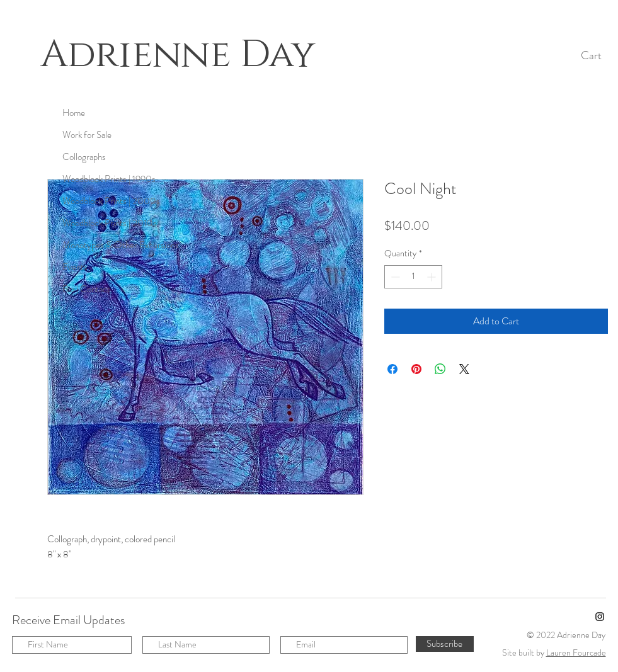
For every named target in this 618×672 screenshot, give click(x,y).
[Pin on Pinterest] (416, 369)
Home (74, 113)
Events (75, 267)
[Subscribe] (445, 644)
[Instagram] (600, 617)
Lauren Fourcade (576, 652)
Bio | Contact (86, 289)
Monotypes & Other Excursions (121, 245)
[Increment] (432, 277)
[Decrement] (394, 277)
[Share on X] (464, 369)
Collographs (84, 157)
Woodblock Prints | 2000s (111, 201)
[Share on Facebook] (392, 369)
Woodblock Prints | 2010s (110, 223)
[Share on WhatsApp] (440, 369)
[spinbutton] (413, 277)
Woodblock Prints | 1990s (109, 179)
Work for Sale (87, 135)
